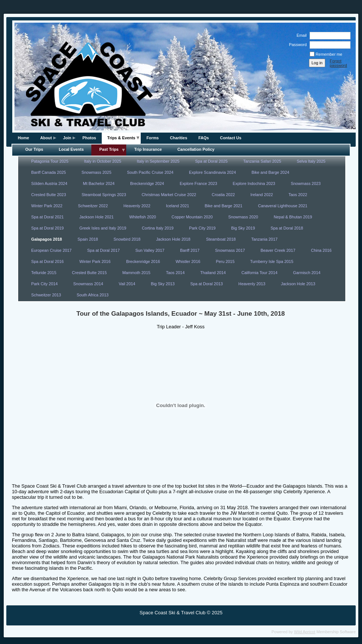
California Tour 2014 (259, 273)
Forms (152, 138)
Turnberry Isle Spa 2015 (272, 261)
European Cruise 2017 (51, 250)
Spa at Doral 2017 (104, 250)
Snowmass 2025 (97, 172)
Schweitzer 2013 (46, 295)
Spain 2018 (88, 239)
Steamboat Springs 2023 (104, 195)
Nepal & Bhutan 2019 (293, 217)
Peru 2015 (225, 261)
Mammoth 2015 (136, 273)
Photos (89, 138)
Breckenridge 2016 (143, 261)
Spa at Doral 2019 (48, 228)
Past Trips (109, 149)
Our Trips (34, 149)
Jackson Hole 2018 (173, 239)
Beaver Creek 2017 (278, 250)
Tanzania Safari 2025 (262, 161)
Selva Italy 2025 (311, 161)
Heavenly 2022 (137, 206)
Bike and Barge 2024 (270, 172)
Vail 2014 (127, 284)
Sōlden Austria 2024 (49, 183)
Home (23, 138)
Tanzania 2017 (265, 239)
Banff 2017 (190, 250)
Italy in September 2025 (158, 161)
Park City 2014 (44, 284)
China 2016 (321, 250)
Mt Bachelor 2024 (99, 183)
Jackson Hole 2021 (97, 217)
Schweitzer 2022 (93, 206)
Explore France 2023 (198, 183)
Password (296, 45)
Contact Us (231, 138)
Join (67, 138)
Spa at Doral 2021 (48, 217)
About (46, 138)
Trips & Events (121, 138)
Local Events (71, 149)
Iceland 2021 (177, 206)
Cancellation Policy (196, 149)
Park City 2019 (202, 228)
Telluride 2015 (44, 273)
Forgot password (338, 63)
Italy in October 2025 (102, 161)
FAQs (203, 138)
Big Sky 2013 (163, 284)
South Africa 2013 (92, 295)
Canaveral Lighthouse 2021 (283, 206)
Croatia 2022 (223, 195)
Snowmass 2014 (88, 284)
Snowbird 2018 (127, 239)
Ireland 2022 (262, 195)
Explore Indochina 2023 (254, 183)
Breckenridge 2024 (147, 183)
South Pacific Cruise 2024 (150, 172)
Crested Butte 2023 (49, 195)
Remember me (329, 54)
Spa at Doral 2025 (211, 161)
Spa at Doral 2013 (206, 284)
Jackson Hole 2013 (298, 284)
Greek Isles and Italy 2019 (103, 228)
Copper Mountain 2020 (192, 217)
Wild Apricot (305, 632)
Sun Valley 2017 (150, 250)
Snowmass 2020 (243, 217)
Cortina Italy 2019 (158, 228)
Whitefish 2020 (143, 217)
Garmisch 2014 (307, 273)
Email (300, 35)
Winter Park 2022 (47, 206)
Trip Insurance (148, 149)
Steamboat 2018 (221, 239)
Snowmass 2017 (230, 250)
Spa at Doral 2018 (287, 228)
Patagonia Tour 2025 (50, 161)
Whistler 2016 (188, 261)
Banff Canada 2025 (49, 172)
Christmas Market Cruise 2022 (169, 195)
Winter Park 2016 (95, 261)
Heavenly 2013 (252, 284)
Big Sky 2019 (243, 228)
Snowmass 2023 (306, 183)
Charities (179, 138)
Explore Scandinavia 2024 (212, 172)
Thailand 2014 (213, 273)
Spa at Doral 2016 (48, 261)
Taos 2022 (298, 195)
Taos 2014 (175, 273)
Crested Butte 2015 (89, 273)
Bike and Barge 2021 (224, 206)
